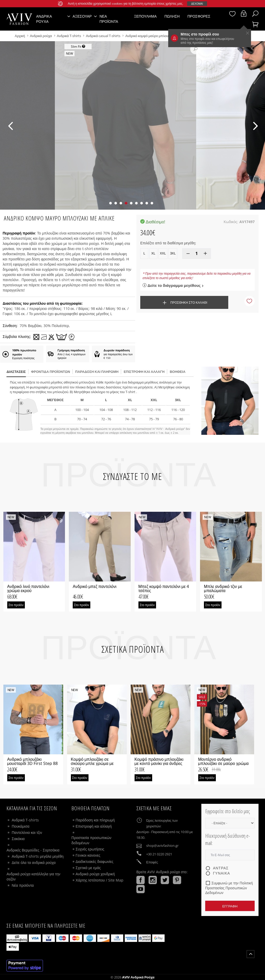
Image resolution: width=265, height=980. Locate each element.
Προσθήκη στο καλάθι (184, 303)
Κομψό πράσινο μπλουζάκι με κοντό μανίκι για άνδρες (159, 761)
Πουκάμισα (20, 826)
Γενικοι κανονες (88, 855)
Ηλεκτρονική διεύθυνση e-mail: (228, 840)
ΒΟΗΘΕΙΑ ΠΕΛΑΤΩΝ (91, 808)
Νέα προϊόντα (109, 19)
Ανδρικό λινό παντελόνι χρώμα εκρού (28, 588)
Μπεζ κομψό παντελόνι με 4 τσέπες (164, 588)
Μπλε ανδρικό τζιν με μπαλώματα (223, 588)
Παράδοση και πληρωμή (95, 820)
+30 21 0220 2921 (159, 854)
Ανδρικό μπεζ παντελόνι (95, 586)
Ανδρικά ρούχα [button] (44, 19)
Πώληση (172, 16)
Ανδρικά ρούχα (41, 36)
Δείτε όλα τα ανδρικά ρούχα (34, 862)
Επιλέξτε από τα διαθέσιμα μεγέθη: (168, 243)
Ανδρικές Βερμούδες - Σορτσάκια (33, 850)
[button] (111, 203)
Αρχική (20, 36)
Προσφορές (199, 16)
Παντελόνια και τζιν (27, 832)
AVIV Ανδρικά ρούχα (138, 977)
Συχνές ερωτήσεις (90, 849)
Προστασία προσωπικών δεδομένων (91, 840)
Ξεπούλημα (145, 16)
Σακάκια (18, 839)
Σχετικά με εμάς (88, 868)
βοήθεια (178, 372)
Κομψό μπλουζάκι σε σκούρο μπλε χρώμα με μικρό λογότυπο (92, 763)
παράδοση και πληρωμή (97, 372)
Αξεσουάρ (82, 16)
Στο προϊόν (16, 605)
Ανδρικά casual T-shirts (103, 36)
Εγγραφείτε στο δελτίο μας (227, 811)
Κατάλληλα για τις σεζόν (32, 808)
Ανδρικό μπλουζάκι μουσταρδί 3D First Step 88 (33, 761)
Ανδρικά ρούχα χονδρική (95, 874)
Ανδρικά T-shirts (69, 36)
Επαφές (152, 862)
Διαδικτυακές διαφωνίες (94, 861)
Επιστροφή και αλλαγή (144, 372)
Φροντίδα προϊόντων (51, 372)
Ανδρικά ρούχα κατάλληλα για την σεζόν (33, 876)
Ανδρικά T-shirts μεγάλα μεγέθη (38, 856)
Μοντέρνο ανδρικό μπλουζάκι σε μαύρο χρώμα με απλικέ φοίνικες (223, 763)
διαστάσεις (16, 372)
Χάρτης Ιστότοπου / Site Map (100, 880)
